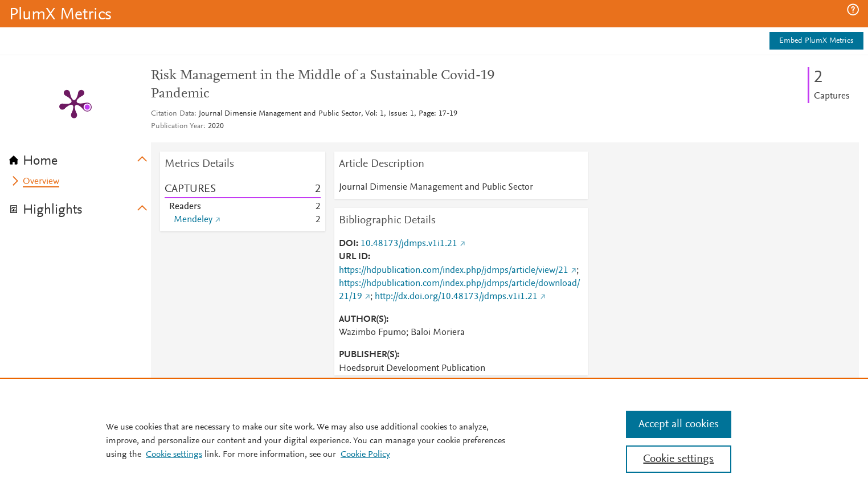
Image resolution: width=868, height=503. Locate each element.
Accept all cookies (679, 424)
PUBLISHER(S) (368, 355)
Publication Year (177, 126)
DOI (347, 244)
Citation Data (173, 114)
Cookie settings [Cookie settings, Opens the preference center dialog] (678, 459)
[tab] (80, 157)
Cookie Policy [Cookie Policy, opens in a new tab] (365, 455)
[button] (853, 10)
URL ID (353, 257)
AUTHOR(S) (363, 320)
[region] (434, 440)
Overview (41, 182)
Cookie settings (174, 455)
